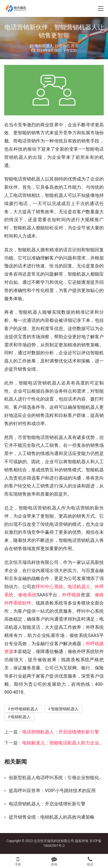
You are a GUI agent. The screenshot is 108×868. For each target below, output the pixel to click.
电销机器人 (44, 46)
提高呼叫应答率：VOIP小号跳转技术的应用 (52, 791)
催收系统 (27, 595)
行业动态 (62, 46)
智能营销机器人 (65, 709)
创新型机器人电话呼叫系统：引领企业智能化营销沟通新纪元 (56, 778)
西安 (75, 46)
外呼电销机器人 (25, 709)
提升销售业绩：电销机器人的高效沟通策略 (52, 817)
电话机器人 (79, 587)
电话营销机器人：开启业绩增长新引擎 (61, 732)
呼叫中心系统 (49, 587)
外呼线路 (71, 595)
